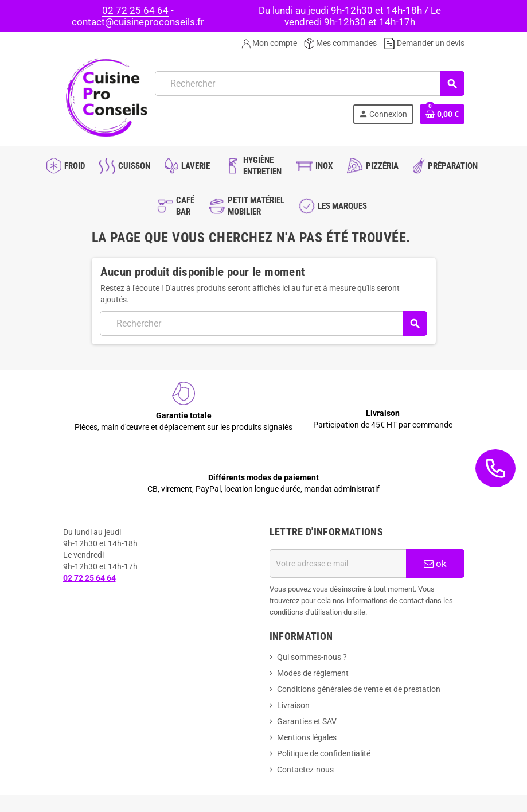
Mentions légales (307, 737)
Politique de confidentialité (324, 753)
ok (435, 564)
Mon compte (269, 43)
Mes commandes (340, 43)
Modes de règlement (313, 673)
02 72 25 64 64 (135, 10)
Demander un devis (424, 43)
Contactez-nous (305, 770)
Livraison (293, 705)
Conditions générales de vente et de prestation (359, 689)
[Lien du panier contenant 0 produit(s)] (442, 114)
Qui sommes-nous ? (312, 657)
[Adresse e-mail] (338, 564)
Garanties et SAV (307, 721)
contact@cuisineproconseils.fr (138, 22)
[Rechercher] (309, 83)
